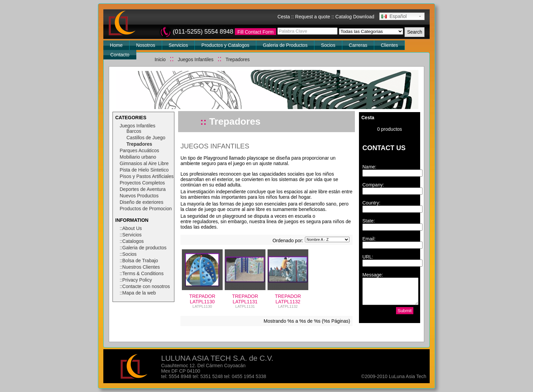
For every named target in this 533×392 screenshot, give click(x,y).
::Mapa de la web (138, 293)
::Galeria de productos (143, 248)
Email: (369, 239)
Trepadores (237, 59)
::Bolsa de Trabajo (139, 261)
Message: (373, 275)
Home (116, 45)
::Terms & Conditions (142, 273)
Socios (328, 45)
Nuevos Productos (139, 196)
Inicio (160, 59)
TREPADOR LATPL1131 (245, 299)
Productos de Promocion (146, 209)
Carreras (358, 45)
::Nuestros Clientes (140, 267)
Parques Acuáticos (139, 150)
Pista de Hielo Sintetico (144, 170)
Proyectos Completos (142, 183)
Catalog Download (355, 17)
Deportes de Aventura (143, 189)
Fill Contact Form (255, 32)
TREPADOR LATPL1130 (202, 299)
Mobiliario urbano (138, 157)
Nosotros (145, 45)
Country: (371, 203)
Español (394, 16)
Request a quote (313, 17)
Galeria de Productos (285, 45)
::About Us (131, 228)
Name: (369, 167)
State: (369, 221)
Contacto (120, 55)
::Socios (128, 254)
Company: (373, 185)
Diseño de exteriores (141, 202)
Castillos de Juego (146, 138)
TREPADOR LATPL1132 (288, 299)
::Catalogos (132, 241)
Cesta (284, 17)
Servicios (178, 45)
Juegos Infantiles (196, 59)
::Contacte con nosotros (145, 286)
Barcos (134, 131)
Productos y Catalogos (226, 45)
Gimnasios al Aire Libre (144, 163)
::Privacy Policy (136, 280)
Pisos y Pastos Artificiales (147, 176)
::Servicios (131, 235)
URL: (368, 257)
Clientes (389, 45)
